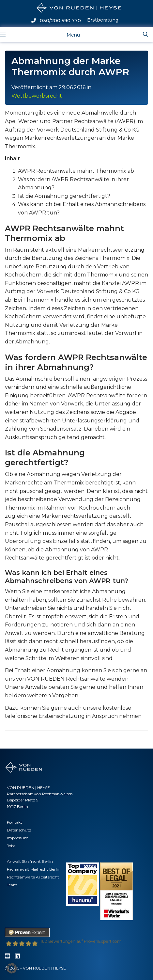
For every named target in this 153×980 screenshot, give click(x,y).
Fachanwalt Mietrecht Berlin (34, 869)
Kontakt (15, 822)
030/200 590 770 (56, 21)
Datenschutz (19, 830)
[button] (12, 968)
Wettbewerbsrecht (37, 96)
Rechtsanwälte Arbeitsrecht (33, 877)
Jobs (11, 846)
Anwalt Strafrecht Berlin (30, 861)
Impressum (18, 838)
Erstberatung (103, 20)
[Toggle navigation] (68, 34)
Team (12, 885)
